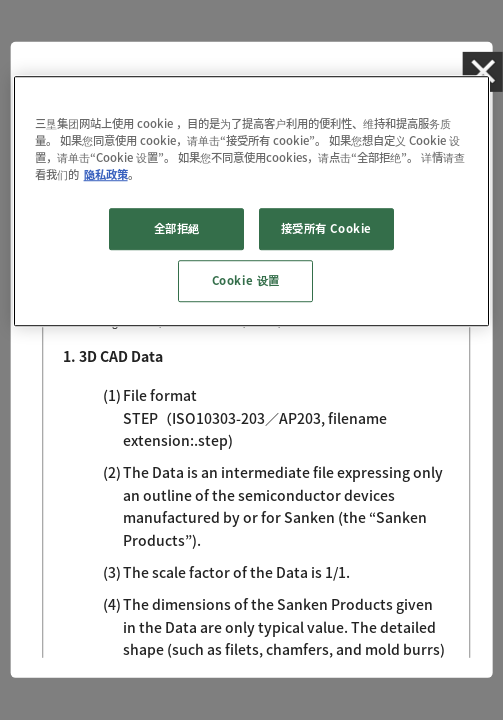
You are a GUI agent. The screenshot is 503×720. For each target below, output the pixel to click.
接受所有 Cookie (326, 228)
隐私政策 (106, 174)
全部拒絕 (177, 228)
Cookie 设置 (246, 280)
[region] (252, 201)
